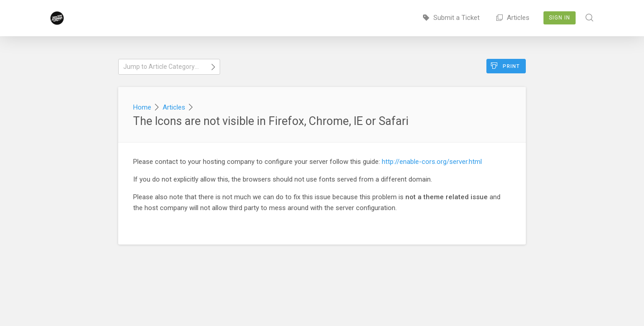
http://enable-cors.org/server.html (432, 162)
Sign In (560, 18)
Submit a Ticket (451, 18)
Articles (513, 18)
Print (505, 66)
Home (142, 107)
